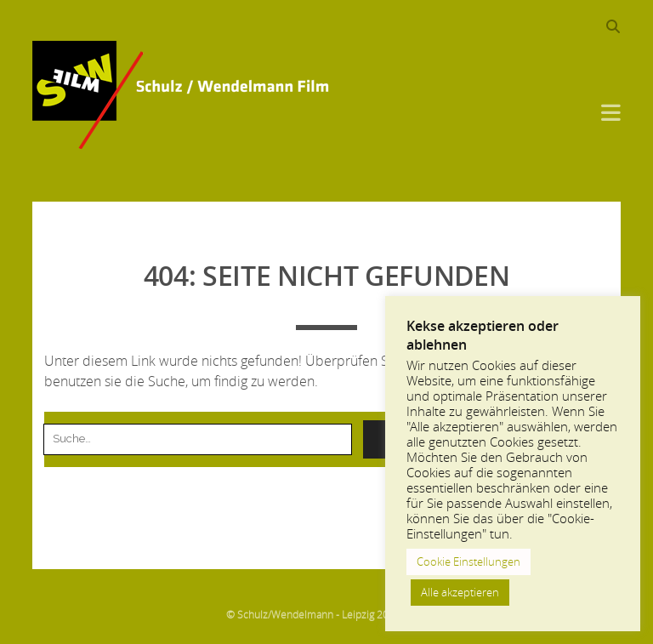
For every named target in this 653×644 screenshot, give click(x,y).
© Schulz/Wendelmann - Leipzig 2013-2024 (327, 614)
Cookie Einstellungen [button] (468, 561)
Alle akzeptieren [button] (460, 592)
